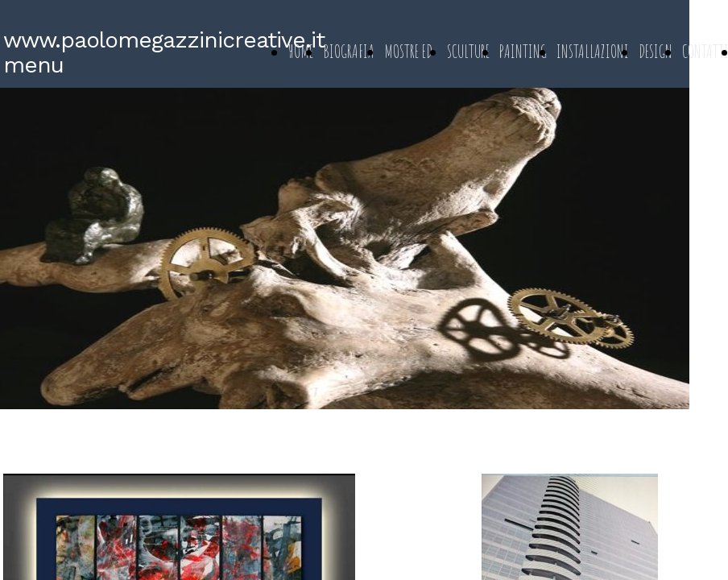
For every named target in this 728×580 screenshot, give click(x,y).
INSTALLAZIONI (593, 51)
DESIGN (656, 51)
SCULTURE (468, 51)
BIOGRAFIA (349, 51)
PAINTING (523, 51)
